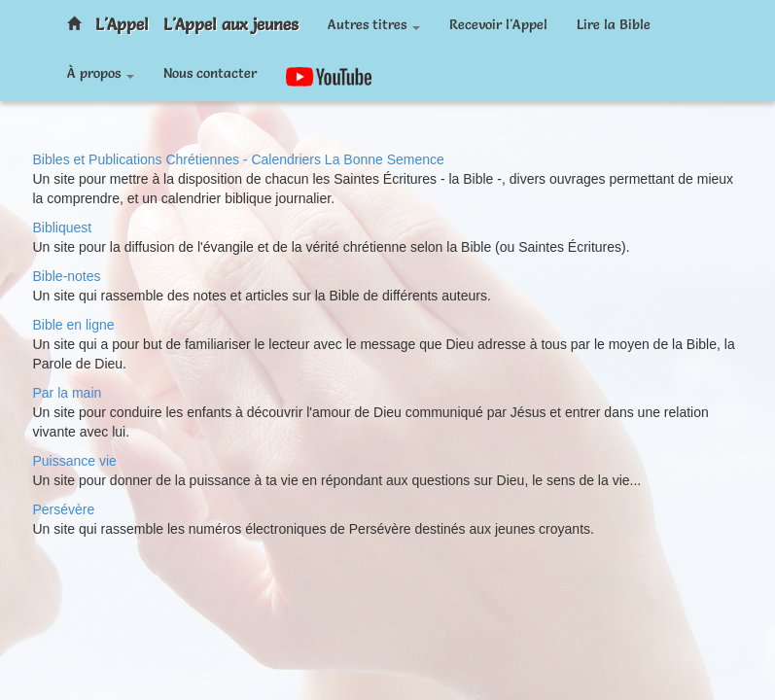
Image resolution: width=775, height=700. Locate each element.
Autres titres (374, 24)
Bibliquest (63, 227)
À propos (101, 73)
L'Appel (122, 24)
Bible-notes (67, 276)
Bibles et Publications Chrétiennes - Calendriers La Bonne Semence (239, 159)
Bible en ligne (74, 325)
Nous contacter (210, 73)
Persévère (64, 509)
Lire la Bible (614, 24)
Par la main (68, 393)
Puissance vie (75, 461)
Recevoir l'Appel (498, 24)
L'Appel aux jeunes (231, 24)
